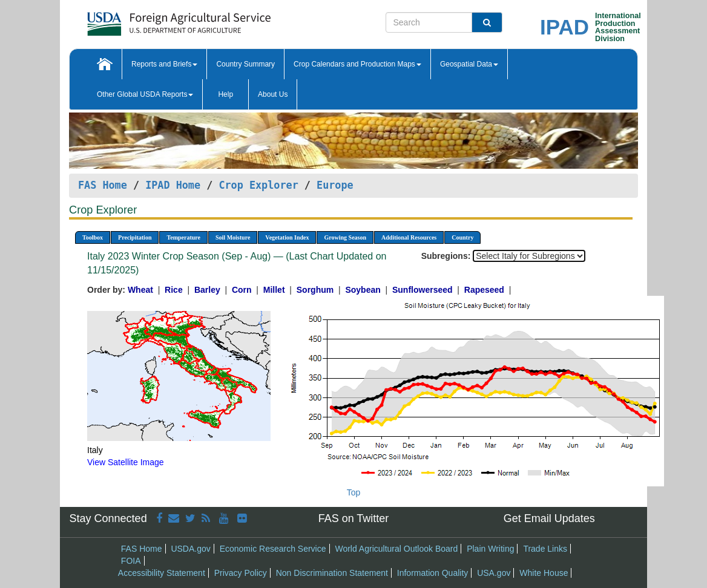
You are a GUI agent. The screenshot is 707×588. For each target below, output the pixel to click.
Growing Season (345, 237)
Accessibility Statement (162, 573)
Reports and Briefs (164, 64)
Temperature (183, 237)
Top (354, 492)
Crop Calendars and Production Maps (357, 64)
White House (544, 573)
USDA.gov (190, 549)
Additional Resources (409, 237)
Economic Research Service (273, 549)
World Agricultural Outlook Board (396, 549)
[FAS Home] (149, 20)
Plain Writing (490, 549)
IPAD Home (173, 185)
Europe (335, 185)
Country (462, 237)
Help (225, 94)
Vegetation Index (287, 237)
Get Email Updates (549, 518)
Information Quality (433, 573)
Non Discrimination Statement (332, 573)
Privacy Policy (241, 573)
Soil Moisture (233, 237)
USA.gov (494, 573)
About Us (273, 94)
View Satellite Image (126, 462)
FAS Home (103, 185)
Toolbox (93, 237)
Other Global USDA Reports (145, 94)
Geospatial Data (469, 64)
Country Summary (245, 64)
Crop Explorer (258, 185)
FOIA (131, 561)
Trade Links (545, 549)
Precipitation (135, 237)
